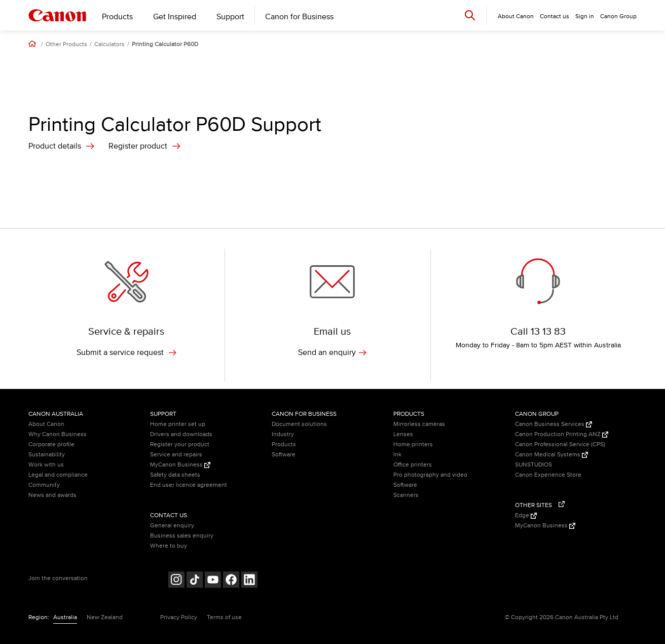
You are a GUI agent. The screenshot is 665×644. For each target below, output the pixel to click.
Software (284, 455)
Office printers (413, 465)
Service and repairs (176, 455)
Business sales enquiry (182, 536)
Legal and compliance (58, 475)
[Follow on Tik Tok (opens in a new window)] (195, 581)
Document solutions (299, 424)
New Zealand (105, 617)
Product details (55, 146)
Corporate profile (51, 444)
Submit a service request (126, 352)
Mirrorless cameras (419, 424)
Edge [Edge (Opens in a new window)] (526, 515)
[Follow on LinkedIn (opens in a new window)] (249, 581)
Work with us (46, 465)
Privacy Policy (179, 617)
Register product (138, 146)
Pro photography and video (430, 475)
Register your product (180, 444)
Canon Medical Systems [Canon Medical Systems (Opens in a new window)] (551, 455)
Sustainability (47, 455)
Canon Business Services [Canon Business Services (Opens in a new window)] (553, 424)
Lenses (403, 434)
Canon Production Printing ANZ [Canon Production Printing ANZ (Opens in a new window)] (562, 434)
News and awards (52, 495)
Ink (397, 455)
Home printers (413, 444)
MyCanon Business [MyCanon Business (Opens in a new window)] (180, 465)
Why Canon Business (58, 434)
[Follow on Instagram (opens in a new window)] (176, 581)
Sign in (585, 16)
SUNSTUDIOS (533, 465)
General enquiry (172, 526)
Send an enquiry (332, 352)
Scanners (406, 495)
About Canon (46, 424)
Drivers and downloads (181, 434)
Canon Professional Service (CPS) (560, 444)
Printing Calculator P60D (165, 45)
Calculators (109, 45)
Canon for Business (299, 17)
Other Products (66, 45)
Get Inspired (175, 17)
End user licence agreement (189, 485)
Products (117, 17)
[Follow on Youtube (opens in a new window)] (213, 581)
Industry (283, 434)
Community (44, 485)
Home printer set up (178, 424)
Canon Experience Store (548, 475)
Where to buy (169, 546)
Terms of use (224, 617)
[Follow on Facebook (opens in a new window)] (231, 581)
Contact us (555, 16)
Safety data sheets (175, 475)
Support (230, 17)
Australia (65, 617)
